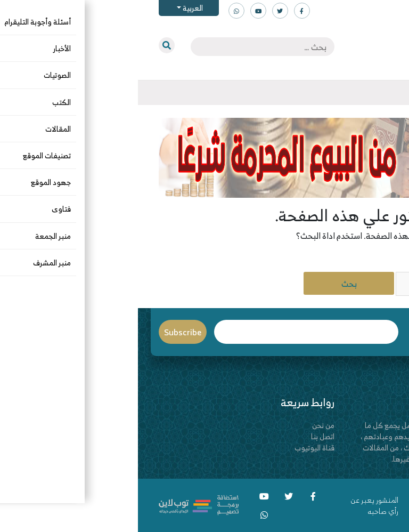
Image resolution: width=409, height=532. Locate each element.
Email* (169, 332)
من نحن (185, 425)
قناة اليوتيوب (177, 448)
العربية (54, 8)
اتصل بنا (185, 436)
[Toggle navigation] (388, 93)
